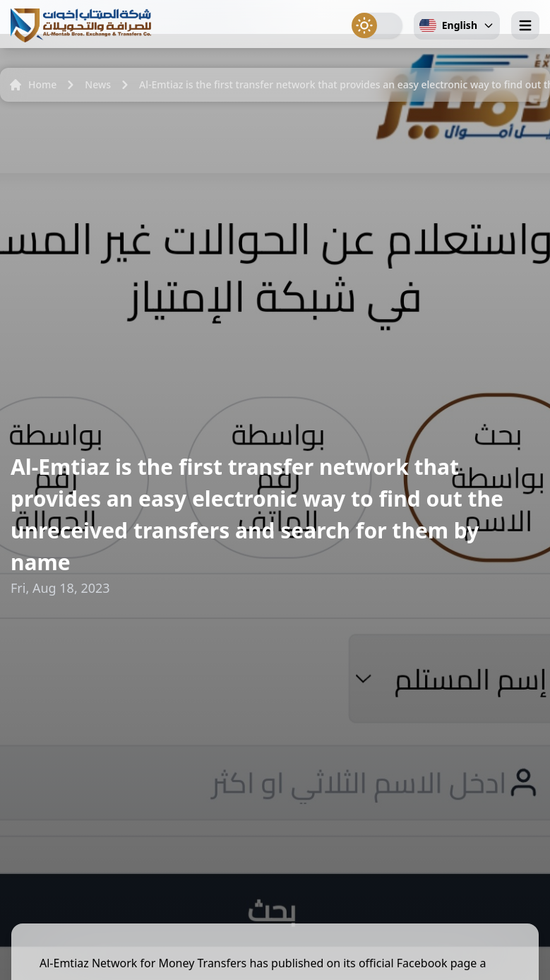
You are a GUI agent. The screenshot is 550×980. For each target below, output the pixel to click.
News (98, 84)
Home (32, 85)
